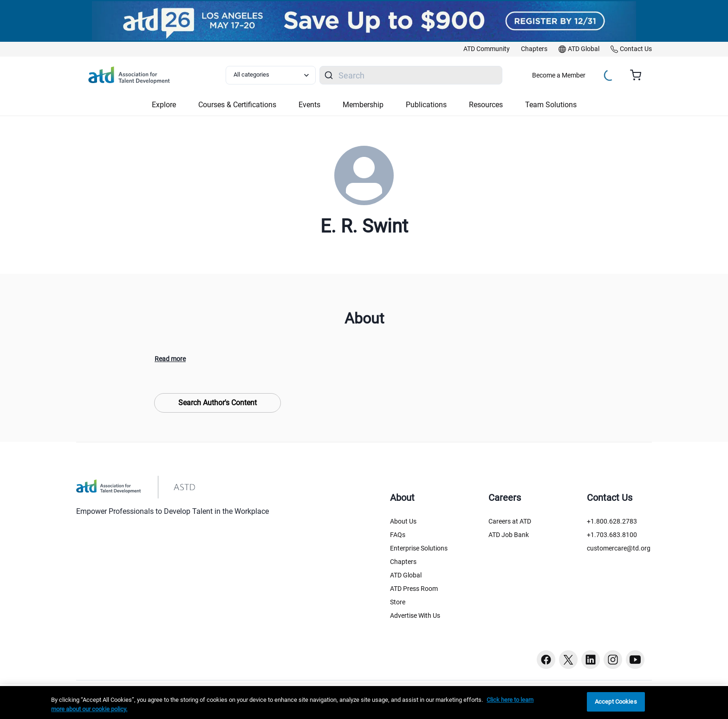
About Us (403, 521)
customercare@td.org (619, 548)
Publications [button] (426, 105)
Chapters (403, 562)
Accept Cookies (616, 702)
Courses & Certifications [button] (237, 105)
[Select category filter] (271, 75)
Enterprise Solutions (419, 548)
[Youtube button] (635, 660)
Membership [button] (363, 105)
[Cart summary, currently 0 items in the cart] (639, 75)
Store (398, 602)
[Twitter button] (568, 660)
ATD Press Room (414, 589)
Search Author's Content (218, 403)
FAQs (398, 535)
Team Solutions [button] (551, 105)
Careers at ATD (510, 521)
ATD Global (406, 575)
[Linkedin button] (591, 660)
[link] (487, 49)
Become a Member (559, 75)
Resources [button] (486, 105)
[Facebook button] (546, 660)
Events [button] (309, 105)
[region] (364, 703)
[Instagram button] (613, 660)
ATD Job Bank (509, 535)
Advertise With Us (415, 615)
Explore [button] (164, 105)
